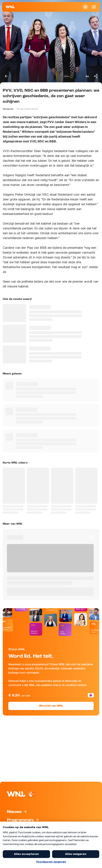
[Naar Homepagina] (10, 7)
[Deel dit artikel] (96, 76)
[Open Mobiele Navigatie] (94, 7)
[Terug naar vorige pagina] (6, 76)
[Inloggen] (85, 7)
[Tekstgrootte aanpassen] (87, 76)
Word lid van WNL (51, 706)
